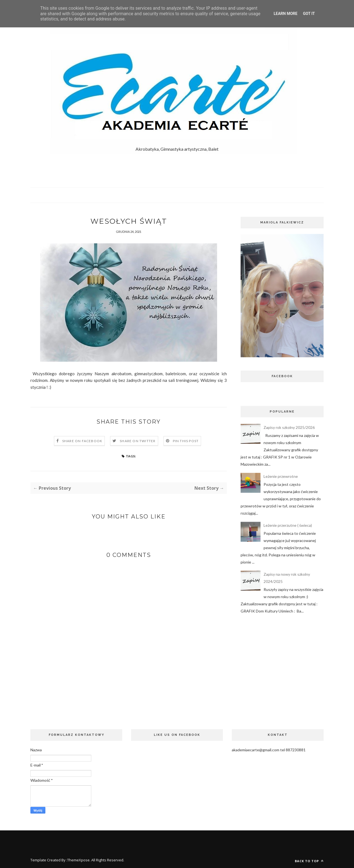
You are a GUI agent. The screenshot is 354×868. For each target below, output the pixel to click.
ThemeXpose (78, 860)
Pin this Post (186, 441)
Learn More (285, 14)
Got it (309, 14)
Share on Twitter (138, 441)
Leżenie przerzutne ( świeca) (288, 525)
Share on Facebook (82, 441)
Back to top (309, 861)
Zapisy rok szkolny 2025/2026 (289, 427)
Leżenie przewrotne (281, 476)
